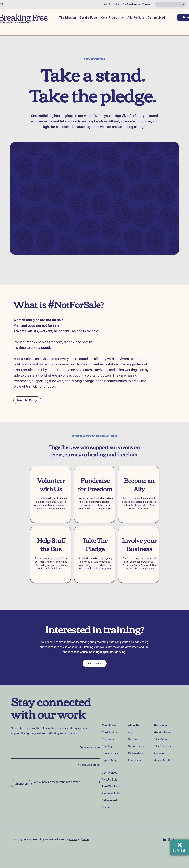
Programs (108, 739)
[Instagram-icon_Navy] (169, 840)
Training (146, 4)
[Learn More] (95, 663)
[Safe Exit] (180, 847)
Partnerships (136, 753)
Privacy (73, 839)
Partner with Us (111, 793)
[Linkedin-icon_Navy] (165, 840)
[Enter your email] (56, 772)
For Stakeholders (131, 4)
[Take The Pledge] (27, 400)
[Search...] (171, 5)
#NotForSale (109, 780)
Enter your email (89, 765)
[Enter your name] (56, 755)
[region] (51, 494)
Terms (86, 839)
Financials (134, 760)
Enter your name (90, 748)
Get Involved (109, 800)
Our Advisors (136, 746)
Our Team (134, 739)
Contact (116, 4)
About (107, 4)
